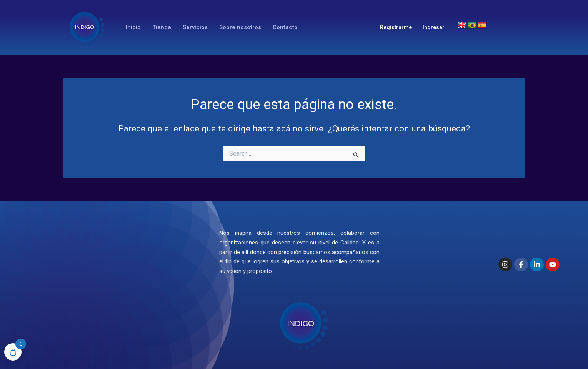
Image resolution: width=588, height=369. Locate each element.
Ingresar (434, 27)
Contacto (285, 27)
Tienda (162, 27)
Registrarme (396, 27)
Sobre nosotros (240, 27)
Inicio (133, 27)
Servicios (195, 27)
